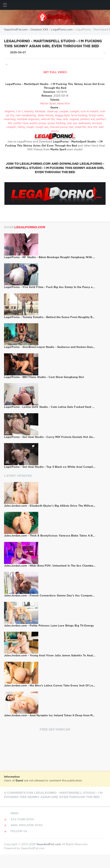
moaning (10, 119)
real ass (72, 123)
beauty (29, 112)
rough (30, 127)
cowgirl (74, 112)
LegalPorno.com (30, 227)
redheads (84, 123)
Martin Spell (48, 104)
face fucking (79, 116)
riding (21, 127)
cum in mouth (89, 112)
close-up (52, 112)
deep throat (46, 116)
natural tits (48, 119)
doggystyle (62, 116)
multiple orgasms (28, 119)
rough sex (42, 127)
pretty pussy (38, 123)
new (59, 119)
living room (96, 116)
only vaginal (71, 119)
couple (64, 112)
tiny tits (92, 127)
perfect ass (88, 119)
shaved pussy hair (62, 127)
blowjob (40, 112)
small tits (80, 127)
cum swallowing (26, 116)
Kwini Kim (63, 104)
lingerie (10, 112)
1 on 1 (19, 112)
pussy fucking (57, 123)
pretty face (21, 123)
